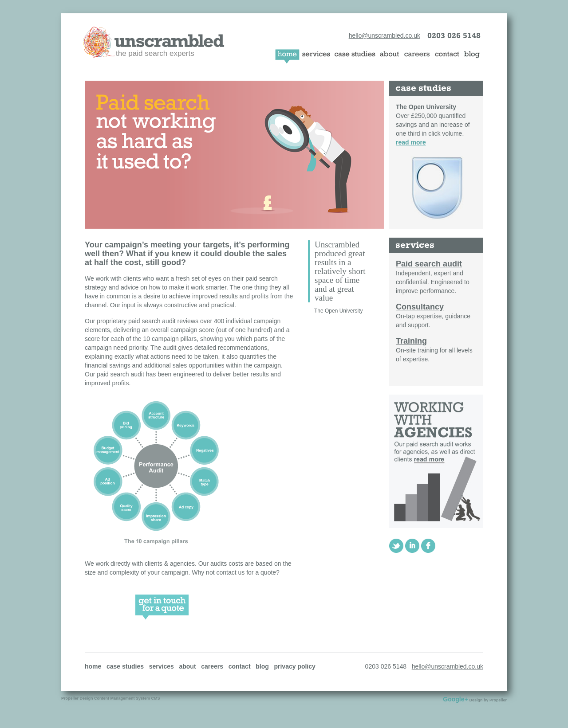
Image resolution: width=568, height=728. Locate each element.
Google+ (455, 699)
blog (262, 666)
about (187, 666)
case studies (125, 666)
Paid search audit (429, 264)
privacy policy (294, 666)
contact (240, 666)
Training (411, 341)
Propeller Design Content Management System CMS (111, 698)
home (93, 666)
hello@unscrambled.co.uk (385, 35)
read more (411, 142)
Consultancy (420, 307)
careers (212, 666)
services (162, 666)
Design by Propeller (488, 700)
